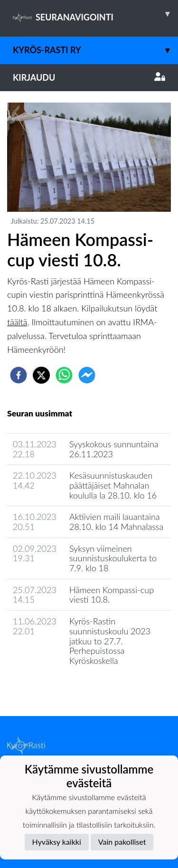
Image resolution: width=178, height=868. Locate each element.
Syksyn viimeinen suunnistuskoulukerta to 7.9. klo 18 (113, 558)
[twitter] (41, 375)
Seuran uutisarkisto (49, 688)
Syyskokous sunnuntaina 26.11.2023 (114, 449)
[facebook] (19, 375)
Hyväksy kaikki (57, 842)
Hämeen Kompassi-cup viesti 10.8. (112, 595)
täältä (17, 322)
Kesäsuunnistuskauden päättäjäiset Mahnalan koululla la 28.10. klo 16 (113, 485)
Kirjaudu (89, 77)
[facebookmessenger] (87, 375)
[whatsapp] (64, 375)
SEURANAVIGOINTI (95, 14)
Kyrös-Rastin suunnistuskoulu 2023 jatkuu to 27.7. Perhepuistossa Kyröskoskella (110, 641)
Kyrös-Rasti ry (95, 50)
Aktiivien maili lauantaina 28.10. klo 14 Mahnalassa (116, 522)
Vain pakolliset (122, 842)
